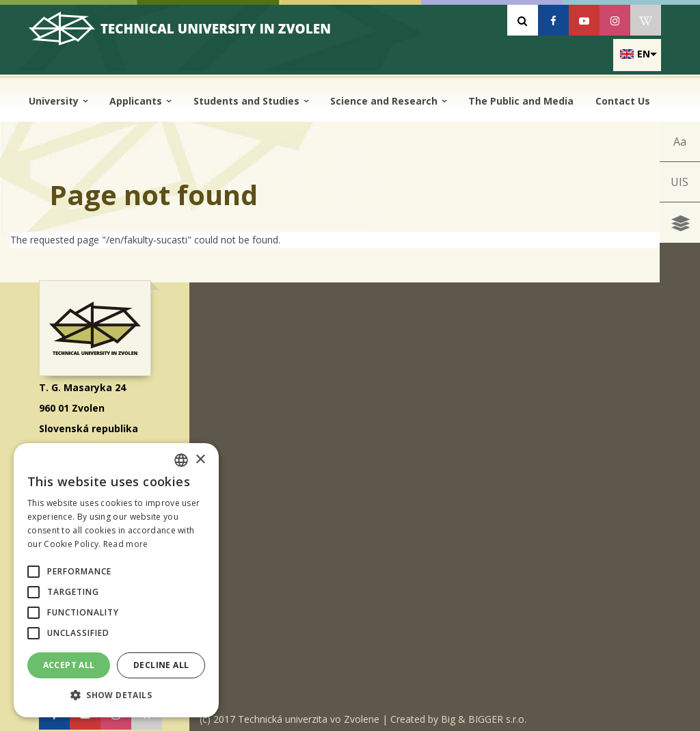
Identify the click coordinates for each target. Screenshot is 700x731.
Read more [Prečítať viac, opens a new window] (126, 544)
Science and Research (389, 101)
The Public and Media (521, 101)
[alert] (116, 580)
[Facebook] (553, 20)
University (58, 101)
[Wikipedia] (646, 20)
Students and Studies (251, 101)
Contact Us (623, 101)
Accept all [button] (69, 665)
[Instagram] (615, 20)
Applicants (140, 101)
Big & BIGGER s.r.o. (484, 714)
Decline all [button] (161, 665)
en (644, 54)
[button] (33, 572)
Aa (678, 143)
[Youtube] (584, 20)
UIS (679, 186)
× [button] (200, 460)
